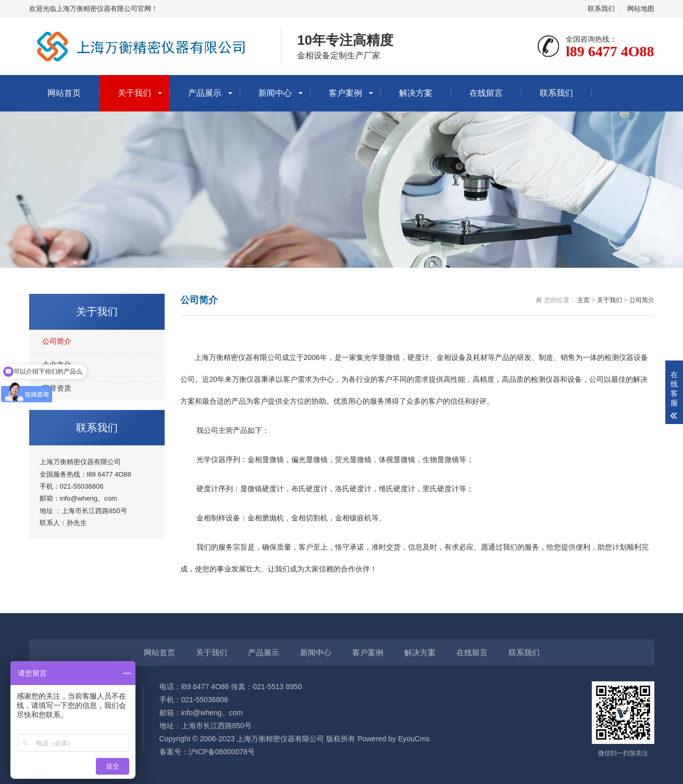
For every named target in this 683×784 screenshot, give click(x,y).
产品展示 (205, 93)
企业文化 (57, 365)
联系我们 (601, 9)
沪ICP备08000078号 (222, 752)
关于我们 (134, 93)
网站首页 (64, 93)
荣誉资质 (57, 388)
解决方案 (416, 93)
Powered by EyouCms (392, 739)
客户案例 (345, 93)
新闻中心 (275, 93)
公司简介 (57, 341)
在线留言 (486, 93)
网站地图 (641, 9)
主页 (583, 300)
